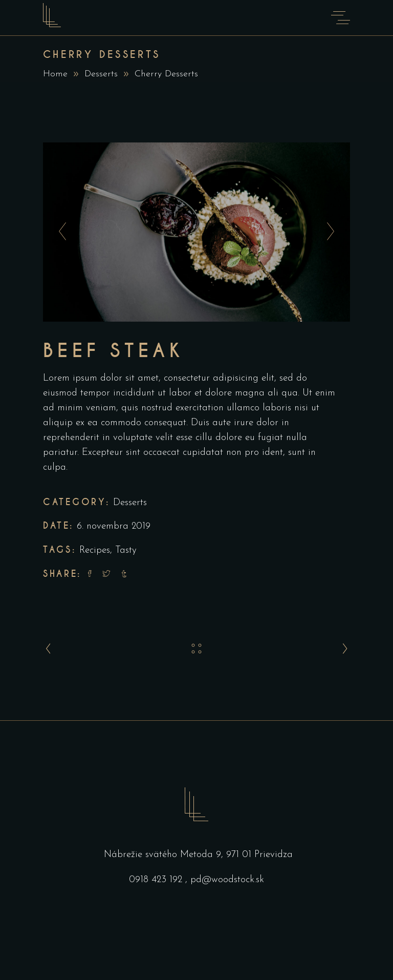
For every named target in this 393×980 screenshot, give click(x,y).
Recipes (95, 550)
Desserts (101, 74)
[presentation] (60, 232)
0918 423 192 (156, 880)
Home (55, 74)
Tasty (126, 550)
